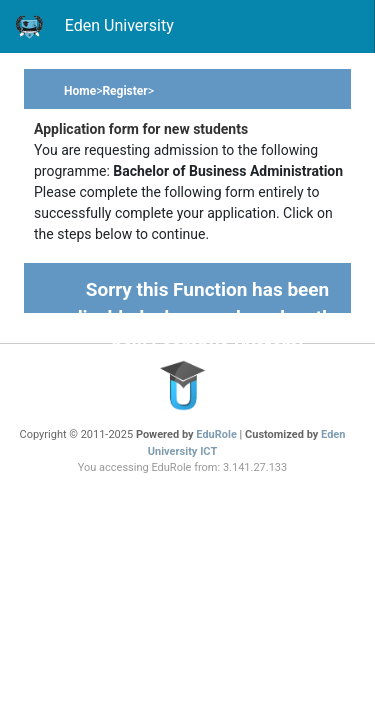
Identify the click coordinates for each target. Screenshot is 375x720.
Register (124, 91)
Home (80, 91)
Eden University (94, 26)
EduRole (217, 434)
